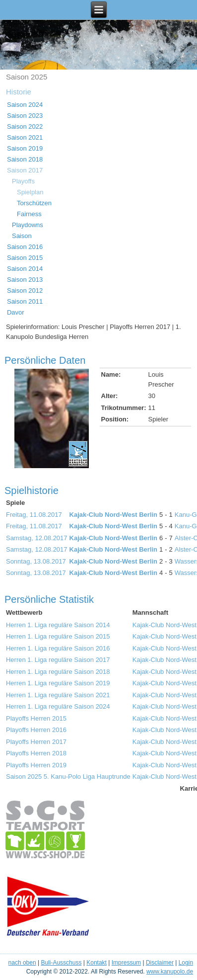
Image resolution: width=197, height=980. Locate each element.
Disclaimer (160, 963)
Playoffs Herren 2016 (36, 730)
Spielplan (30, 192)
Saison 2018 (25, 159)
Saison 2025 (27, 77)
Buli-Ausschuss (61, 963)
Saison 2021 (25, 137)
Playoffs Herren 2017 (36, 742)
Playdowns (28, 225)
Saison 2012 (25, 290)
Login (186, 963)
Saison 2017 (25, 170)
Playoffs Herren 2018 (36, 753)
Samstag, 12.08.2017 (37, 538)
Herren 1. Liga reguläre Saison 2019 (58, 683)
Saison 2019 (25, 148)
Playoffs (23, 181)
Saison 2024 (25, 105)
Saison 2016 (25, 247)
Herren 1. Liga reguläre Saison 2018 (58, 672)
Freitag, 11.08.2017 (34, 515)
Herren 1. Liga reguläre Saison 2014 (58, 625)
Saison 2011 (25, 301)
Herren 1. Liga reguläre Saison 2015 (58, 636)
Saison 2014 (25, 269)
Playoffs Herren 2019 (36, 765)
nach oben (22, 963)
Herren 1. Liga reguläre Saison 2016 (58, 648)
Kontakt (97, 963)
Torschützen (34, 203)
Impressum (126, 963)
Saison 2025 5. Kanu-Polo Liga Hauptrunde (68, 776)
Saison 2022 (25, 126)
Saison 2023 (25, 116)
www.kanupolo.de (170, 972)
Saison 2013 (25, 280)
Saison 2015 (25, 258)
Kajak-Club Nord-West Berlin (113, 515)
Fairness (29, 214)
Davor (16, 312)
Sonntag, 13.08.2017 (36, 561)
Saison (22, 236)
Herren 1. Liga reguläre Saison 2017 (58, 660)
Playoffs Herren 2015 (36, 718)
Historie (19, 92)
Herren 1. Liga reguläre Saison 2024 (58, 706)
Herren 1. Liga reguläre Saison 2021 (58, 695)
